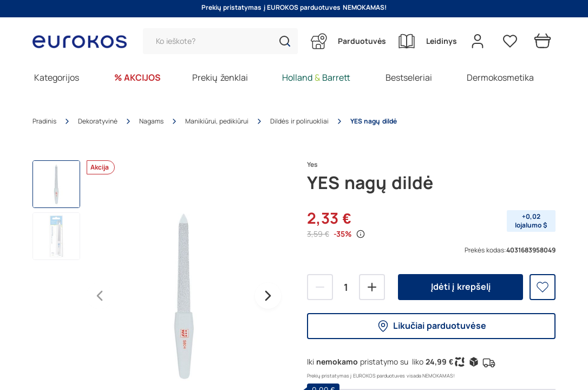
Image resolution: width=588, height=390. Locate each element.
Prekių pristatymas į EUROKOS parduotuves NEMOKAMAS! (294, 8)
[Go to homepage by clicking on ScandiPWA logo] (84, 41)
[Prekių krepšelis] (543, 41)
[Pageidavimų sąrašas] (510, 41)
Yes (312, 165)
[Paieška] (220, 41)
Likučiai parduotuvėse (431, 326)
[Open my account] (478, 41)
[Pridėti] (372, 287)
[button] (285, 41)
